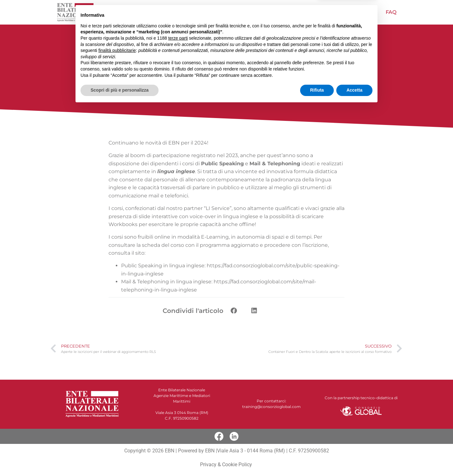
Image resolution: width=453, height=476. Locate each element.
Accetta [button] (354, 459)
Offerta (232, 12)
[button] (234, 311)
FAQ (391, 12)
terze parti (178, 407)
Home (127, 12)
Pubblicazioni (349, 12)
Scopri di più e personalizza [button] (120, 459)
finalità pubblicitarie (117, 419)
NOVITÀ (198, 12)
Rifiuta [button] (317, 459)
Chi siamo (161, 12)
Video (265, 12)
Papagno (299, 12)
